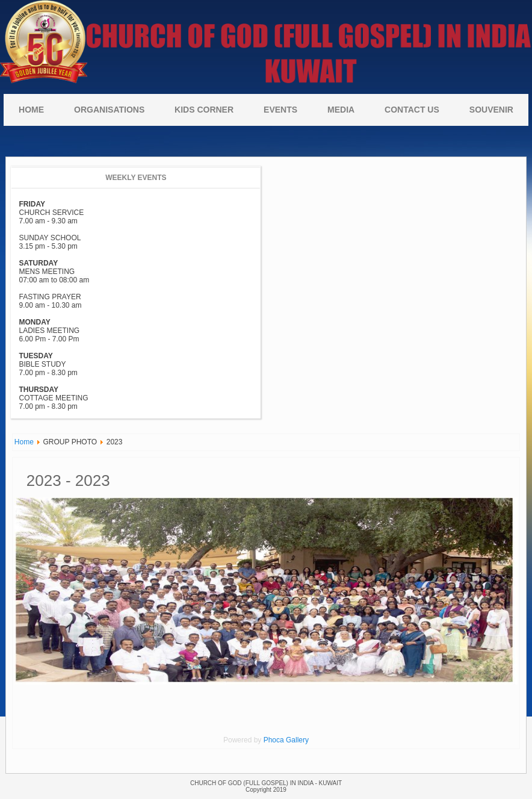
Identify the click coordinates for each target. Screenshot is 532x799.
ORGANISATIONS (109, 110)
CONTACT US (412, 110)
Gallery (297, 740)
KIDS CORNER (204, 110)
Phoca (274, 740)
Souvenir (491, 110)
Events (280, 110)
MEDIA (341, 110)
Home (31, 110)
